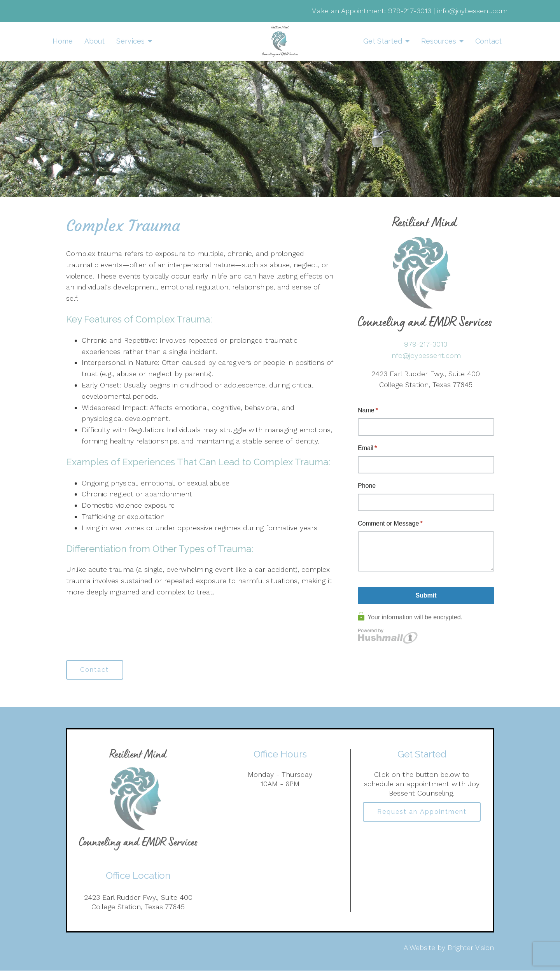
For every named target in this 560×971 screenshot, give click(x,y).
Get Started (383, 41)
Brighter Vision (471, 947)
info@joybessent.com (472, 11)
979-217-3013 (410, 11)
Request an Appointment (422, 812)
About (94, 41)
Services (130, 41)
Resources (439, 41)
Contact (488, 41)
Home (63, 41)
